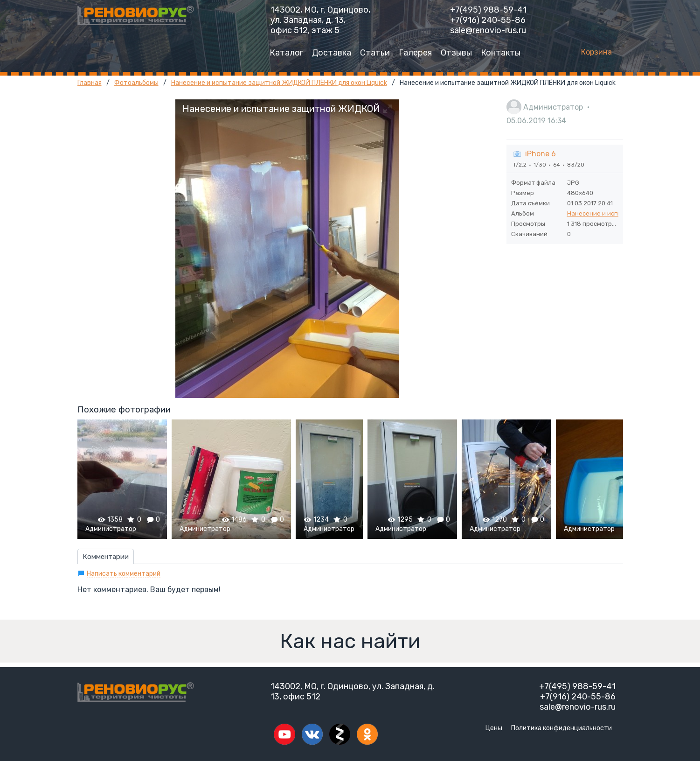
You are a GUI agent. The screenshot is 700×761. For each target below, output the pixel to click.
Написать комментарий (124, 574)
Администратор (553, 107)
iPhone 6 (541, 154)
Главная (90, 83)
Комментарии (106, 557)
